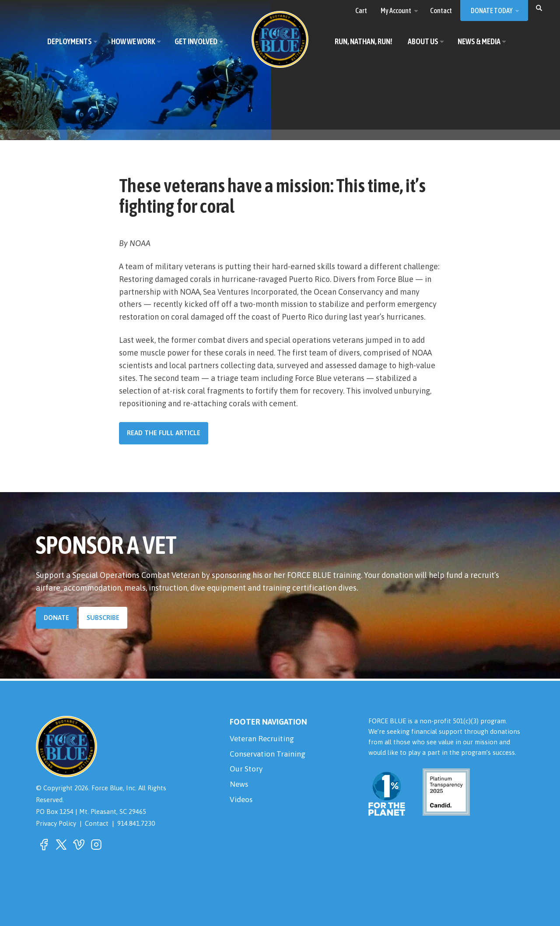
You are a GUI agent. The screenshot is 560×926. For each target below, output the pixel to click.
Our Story (246, 771)
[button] (539, 7)
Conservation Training (269, 755)
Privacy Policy (56, 823)
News (239, 787)
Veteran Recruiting (263, 739)
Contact (97, 823)
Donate (57, 618)
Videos (241, 802)
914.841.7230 (137, 823)
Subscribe (103, 618)
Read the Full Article (164, 433)
